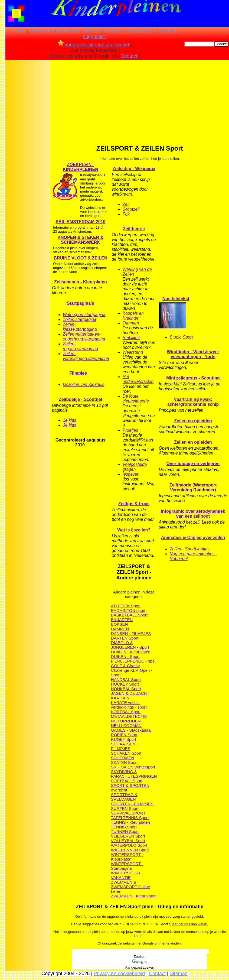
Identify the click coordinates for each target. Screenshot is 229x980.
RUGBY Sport (124, 739)
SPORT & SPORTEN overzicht (130, 788)
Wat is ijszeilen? (134, 530)
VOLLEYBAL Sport (128, 841)
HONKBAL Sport (126, 689)
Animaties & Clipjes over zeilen (193, 538)
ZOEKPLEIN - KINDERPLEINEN (81, 167)
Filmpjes (78, 373)
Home (19, 31)
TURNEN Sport (125, 831)
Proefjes (130, 430)
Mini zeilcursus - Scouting (193, 378)
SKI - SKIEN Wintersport (133, 767)
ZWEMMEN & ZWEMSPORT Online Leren (130, 887)
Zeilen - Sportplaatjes (190, 549)
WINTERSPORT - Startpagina (127, 866)
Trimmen (131, 323)
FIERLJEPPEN (125, 661)
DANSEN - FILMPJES (131, 633)
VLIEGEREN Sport (128, 836)
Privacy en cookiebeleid (130, 31)
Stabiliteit (131, 338)
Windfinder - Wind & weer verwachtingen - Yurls (193, 354)
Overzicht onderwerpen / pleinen (65, 31)
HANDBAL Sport (126, 679)
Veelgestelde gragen (135, 467)
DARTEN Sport (125, 638)
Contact (129, 56)
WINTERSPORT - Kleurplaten (127, 857)
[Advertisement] (28, 147)
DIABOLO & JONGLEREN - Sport (130, 645)
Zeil (126, 204)
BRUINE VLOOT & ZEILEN (80, 258)
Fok (126, 214)
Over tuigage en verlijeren (193, 464)
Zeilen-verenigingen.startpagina (86, 356)
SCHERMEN (123, 758)
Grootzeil (131, 209)
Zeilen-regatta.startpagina (80, 346)
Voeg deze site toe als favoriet (93, 45)
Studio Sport (181, 337)
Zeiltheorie (134, 229)
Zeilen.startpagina (80, 319)
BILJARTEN (122, 620)
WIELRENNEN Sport (130, 850)
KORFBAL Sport (126, 712)
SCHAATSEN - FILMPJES (125, 746)
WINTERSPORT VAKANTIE (126, 875)
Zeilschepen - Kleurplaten (81, 282)
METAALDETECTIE (129, 716)
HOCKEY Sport (125, 684)
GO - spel (147, 661)
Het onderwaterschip (138, 379)
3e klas (69, 425)
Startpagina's (81, 303)
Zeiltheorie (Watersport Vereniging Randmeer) (193, 487)
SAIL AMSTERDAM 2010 (80, 222)
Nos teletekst (176, 299)
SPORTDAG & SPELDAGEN (124, 797)
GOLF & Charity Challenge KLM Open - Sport (132, 670)
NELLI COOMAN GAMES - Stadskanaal (131, 728)
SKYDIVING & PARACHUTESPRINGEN (134, 774)
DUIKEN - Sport (125, 656)
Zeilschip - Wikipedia (134, 169)
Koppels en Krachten (133, 316)
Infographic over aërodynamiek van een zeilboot (193, 514)
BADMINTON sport (128, 610)
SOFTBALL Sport (127, 781)
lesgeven (131, 474)
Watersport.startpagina (84, 315)
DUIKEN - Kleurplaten (131, 652)
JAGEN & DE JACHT (130, 693)
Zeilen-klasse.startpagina (80, 327)
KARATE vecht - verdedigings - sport (129, 705)
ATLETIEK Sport (126, 606)
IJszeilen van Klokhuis (84, 384)
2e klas (69, 420)
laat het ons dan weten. (190, 924)
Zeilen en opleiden (193, 421)
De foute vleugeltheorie (136, 399)
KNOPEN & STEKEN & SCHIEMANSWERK (81, 240)
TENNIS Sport (124, 827)
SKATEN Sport (124, 762)
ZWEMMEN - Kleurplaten (134, 896)
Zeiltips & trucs (134, 504)
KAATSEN (120, 698)
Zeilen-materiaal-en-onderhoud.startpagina (84, 337)
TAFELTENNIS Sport (130, 818)
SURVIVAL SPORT (128, 813)
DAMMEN (120, 629)
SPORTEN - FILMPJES (132, 804)
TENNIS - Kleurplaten (130, 822)
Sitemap (179, 973)
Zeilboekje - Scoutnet (81, 399)
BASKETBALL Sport (129, 615)
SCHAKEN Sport (126, 753)
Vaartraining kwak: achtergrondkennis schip (193, 402)
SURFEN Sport (125, 808)
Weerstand (133, 352)
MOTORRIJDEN (126, 721)
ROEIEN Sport (124, 735)
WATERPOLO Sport (129, 845)
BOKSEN (120, 624)
